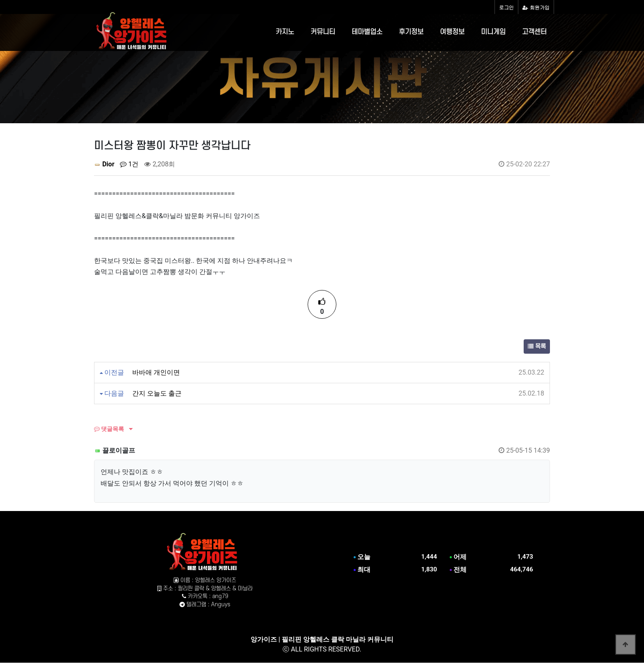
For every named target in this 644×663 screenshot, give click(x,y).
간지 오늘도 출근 (157, 393)
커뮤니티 (323, 32)
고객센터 (534, 32)
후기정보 (411, 32)
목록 (537, 346)
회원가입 (536, 7)
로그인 (506, 7)
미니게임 (493, 32)
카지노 (285, 32)
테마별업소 (367, 32)
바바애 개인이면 (156, 372)
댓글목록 (109, 429)
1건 (129, 164)
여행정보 (452, 32)
